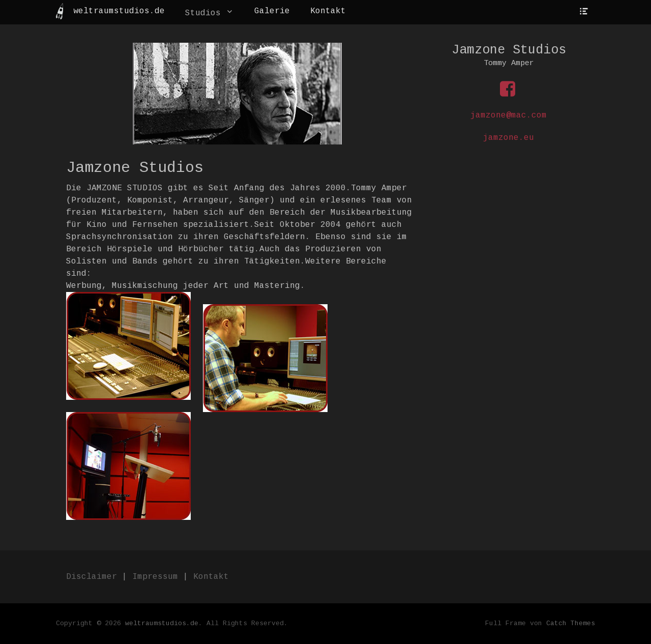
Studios (203, 13)
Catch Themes (571, 623)
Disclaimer (92, 577)
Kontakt (328, 11)
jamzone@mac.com (509, 115)
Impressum (155, 577)
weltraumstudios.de (119, 11)
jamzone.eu (509, 138)
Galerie (272, 11)
